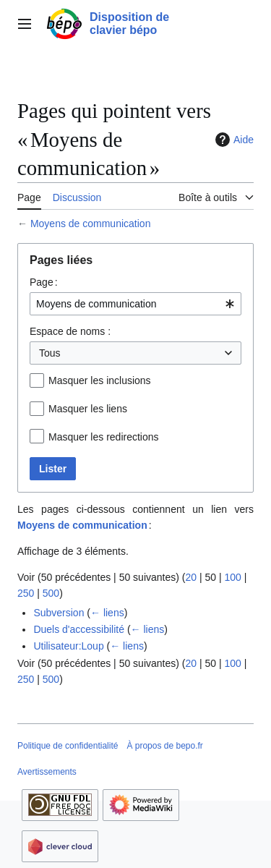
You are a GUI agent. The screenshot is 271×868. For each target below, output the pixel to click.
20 (191, 577)
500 (51, 593)
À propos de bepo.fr (164, 746)
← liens (107, 613)
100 (232, 577)
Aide (233, 140)
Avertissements (47, 772)
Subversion (59, 613)
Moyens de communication (91, 224)
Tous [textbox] (50, 353)
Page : (44, 282)
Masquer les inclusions (100, 380)
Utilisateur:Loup (68, 646)
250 (26, 593)
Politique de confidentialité (68, 746)
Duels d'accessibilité (79, 629)
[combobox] (135, 304)
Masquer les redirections (104, 437)
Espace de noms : (70, 331)
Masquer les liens (88, 409)
